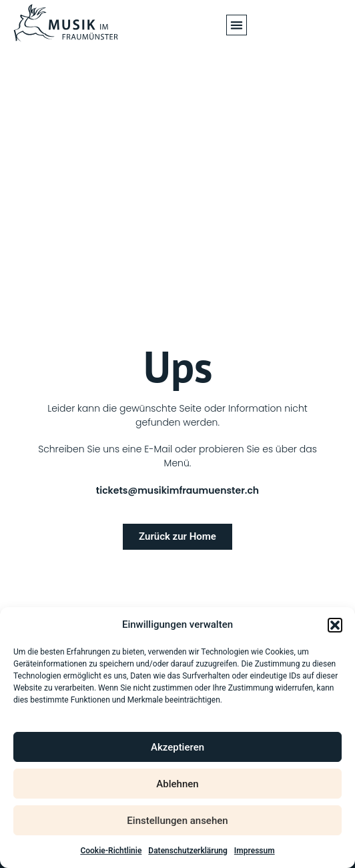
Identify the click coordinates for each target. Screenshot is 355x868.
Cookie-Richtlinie (111, 851)
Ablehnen (177, 784)
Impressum (255, 851)
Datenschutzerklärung (188, 851)
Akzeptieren (177, 747)
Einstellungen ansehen (177, 821)
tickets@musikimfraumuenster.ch (177, 490)
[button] (335, 625)
